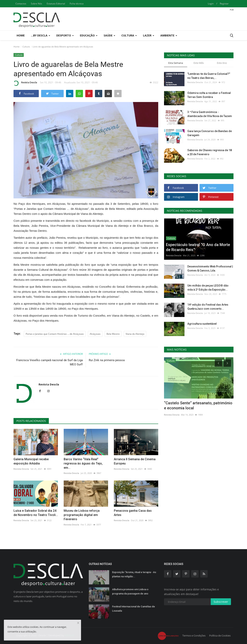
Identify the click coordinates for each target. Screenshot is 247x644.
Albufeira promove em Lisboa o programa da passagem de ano (130, 591)
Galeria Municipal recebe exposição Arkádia (31, 461)
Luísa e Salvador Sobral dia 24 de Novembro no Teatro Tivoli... (36, 513)
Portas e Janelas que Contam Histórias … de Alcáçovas (55, 334)
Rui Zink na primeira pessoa (107, 360)
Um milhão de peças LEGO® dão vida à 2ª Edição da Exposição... (208, 288)
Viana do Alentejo (135, 334)
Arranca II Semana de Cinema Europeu (135, 461)
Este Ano (222, 63)
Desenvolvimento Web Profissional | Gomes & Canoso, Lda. (210, 268)
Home (21, 35)
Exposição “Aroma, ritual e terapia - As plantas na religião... (134, 574)
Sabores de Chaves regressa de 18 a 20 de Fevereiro (210, 152)
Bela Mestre (113, 334)
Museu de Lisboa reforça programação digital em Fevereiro (82, 515)
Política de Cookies (220, 636)
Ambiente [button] (169, 35)
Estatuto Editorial (56, 4)
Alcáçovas (95, 334)
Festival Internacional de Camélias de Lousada (134, 609)
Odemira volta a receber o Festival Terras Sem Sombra (209, 95)
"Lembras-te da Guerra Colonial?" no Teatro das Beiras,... (209, 76)
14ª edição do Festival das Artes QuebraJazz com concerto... (208, 307)
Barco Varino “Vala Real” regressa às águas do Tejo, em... (83, 463)
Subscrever (221, 602)
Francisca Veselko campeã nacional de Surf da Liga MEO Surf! (49, 362)
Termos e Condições (194, 636)
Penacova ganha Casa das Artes (133, 513)
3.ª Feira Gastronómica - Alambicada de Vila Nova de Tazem (210, 114)
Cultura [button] (129, 35)
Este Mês (199, 63)
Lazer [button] (149, 35)
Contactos (21, 4)
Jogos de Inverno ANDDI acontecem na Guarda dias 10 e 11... (198, 405)
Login (211, 4)
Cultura (26, 47)
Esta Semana (176, 63)
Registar (224, 4)
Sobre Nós (36, 4)
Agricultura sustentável (202, 324)
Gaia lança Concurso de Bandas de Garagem (210, 133)
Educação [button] (89, 35)
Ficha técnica (77, 4)
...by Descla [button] (41, 35)
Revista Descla (25, 83)
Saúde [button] (109, 35)
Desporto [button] (65, 35)
